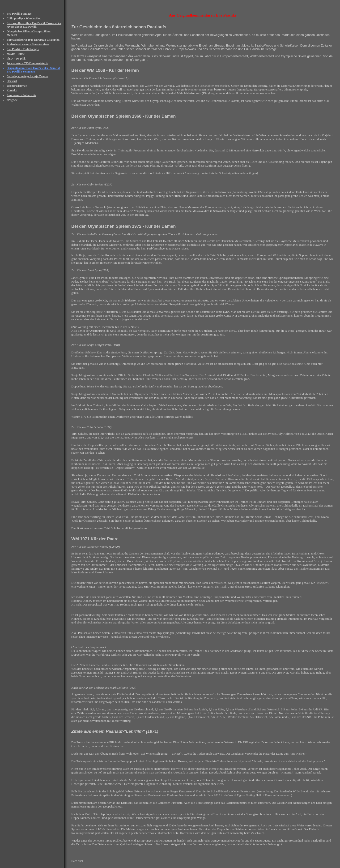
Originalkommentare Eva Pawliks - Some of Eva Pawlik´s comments (33, 70)
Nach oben (77, 861)
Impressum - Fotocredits (21, 95)
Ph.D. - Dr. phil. (16, 59)
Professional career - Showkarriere (28, 44)
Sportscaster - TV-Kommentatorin (27, 63)
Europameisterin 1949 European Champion (33, 40)
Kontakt (12, 90)
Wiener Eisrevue (17, 86)
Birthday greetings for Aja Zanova (27, 76)
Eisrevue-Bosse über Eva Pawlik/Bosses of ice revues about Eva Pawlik (34, 25)
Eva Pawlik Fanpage (19, 14)
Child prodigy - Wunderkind (24, 18)
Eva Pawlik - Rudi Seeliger (23, 49)
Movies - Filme (16, 54)
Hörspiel (12, 81)
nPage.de (12, 100)
